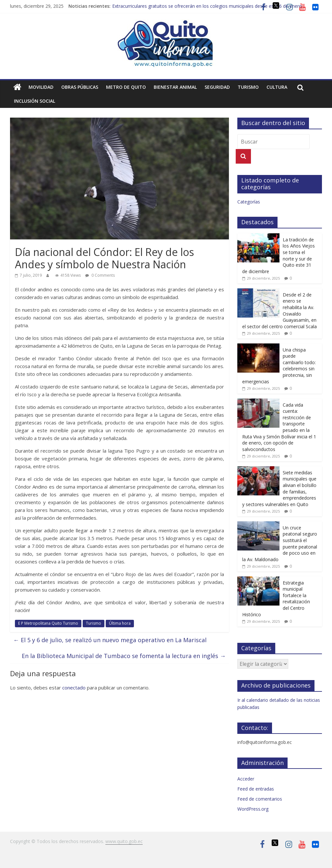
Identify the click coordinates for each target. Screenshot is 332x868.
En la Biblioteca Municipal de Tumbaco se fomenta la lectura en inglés (124, 656)
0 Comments (100, 275)
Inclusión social (35, 101)
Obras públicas (80, 87)
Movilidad (41, 87)
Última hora (120, 623)
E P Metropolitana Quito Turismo (48, 623)
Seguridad (217, 87)
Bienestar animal (175, 87)
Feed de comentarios (260, 799)
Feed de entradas (256, 789)
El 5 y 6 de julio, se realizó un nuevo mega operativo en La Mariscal (110, 640)
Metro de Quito (126, 87)
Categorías (249, 202)
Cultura (277, 87)
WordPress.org (253, 809)
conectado (74, 688)
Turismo (248, 87)
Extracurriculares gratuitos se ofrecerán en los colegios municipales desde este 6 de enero (207, 6)
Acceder (246, 779)
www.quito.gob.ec (124, 841)
